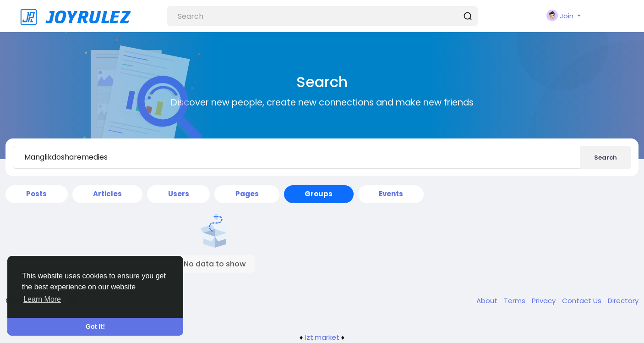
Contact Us (583, 301)
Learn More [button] (42, 299)
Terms (516, 301)
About (488, 301)
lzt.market (322, 337)
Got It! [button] (95, 326)
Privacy (545, 301)
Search (606, 158)
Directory (623, 301)
